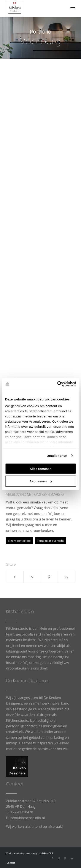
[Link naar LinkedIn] (72, 858)
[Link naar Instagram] (59, 858)
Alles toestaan (41, 469)
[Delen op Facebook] (15, 577)
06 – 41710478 (21, 812)
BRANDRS (48, 853)
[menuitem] (73, 9)
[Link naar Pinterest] (65, 858)
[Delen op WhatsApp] (32, 577)
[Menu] (73, 9)
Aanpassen (41, 481)
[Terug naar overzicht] (50, 541)
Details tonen (57, 456)
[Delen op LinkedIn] (66, 577)
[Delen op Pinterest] (49, 577)
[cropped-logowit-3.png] (34, 9)
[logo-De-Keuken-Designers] (17, 766)
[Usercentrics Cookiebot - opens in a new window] (58, 384)
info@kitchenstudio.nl (27, 818)
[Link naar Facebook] (52, 858)
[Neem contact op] (19, 541)
